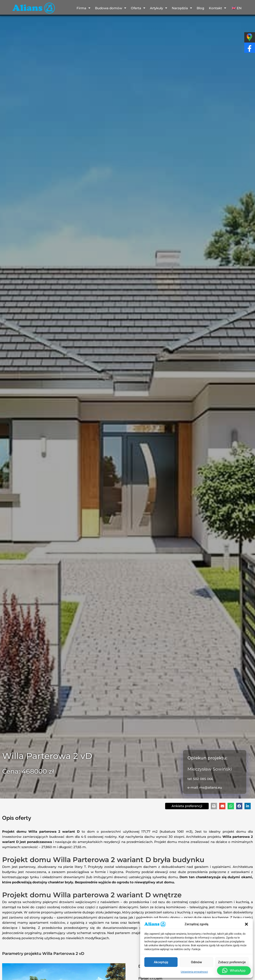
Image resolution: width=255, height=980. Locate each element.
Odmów (196, 962)
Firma (83, 8)
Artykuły (158, 8)
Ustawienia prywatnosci (194, 972)
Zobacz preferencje (232, 962)
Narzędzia (182, 8)
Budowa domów (111, 8)
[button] (246, 924)
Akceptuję (161, 962)
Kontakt (217, 8)
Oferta (138, 8)
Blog (200, 8)
